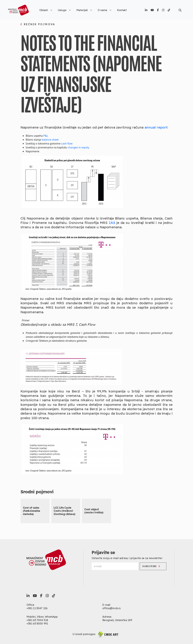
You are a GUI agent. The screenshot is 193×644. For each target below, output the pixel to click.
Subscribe (151, 566)
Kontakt (122, 10)
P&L (46, 136)
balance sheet (50, 140)
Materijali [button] (84, 10)
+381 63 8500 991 (37, 623)
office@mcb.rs (111, 608)
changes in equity (78, 147)
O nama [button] (104, 10)
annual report (156, 127)
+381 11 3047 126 (37, 608)
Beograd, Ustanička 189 (117, 620)
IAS (112, 223)
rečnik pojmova (38, 24)
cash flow (67, 144)
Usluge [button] (64, 10)
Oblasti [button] (46, 10)
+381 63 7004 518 (37, 620)
